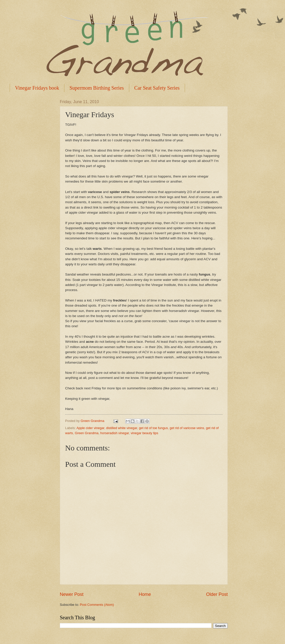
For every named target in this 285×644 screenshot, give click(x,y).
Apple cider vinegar (90, 428)
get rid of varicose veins (187, 428)
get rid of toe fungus (153, 428)
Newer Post (72, 594)
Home (145, 594)
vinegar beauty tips (145, 433)
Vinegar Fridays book (37, 88)
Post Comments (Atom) (97, 605)
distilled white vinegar (122, 428)
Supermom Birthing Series (97, 88)
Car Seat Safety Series (157, 88)
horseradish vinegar (115, 433)
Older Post (217, 594)
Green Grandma (87, 433)
